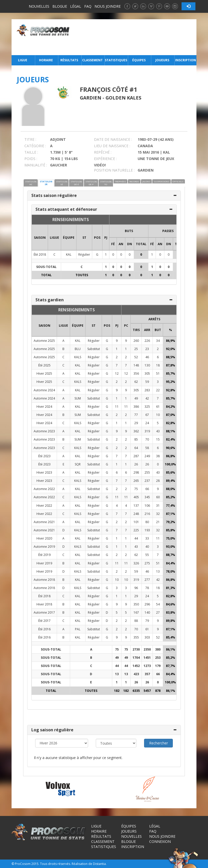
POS (97, 238)
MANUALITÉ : (36, 165)
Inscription (186, 60)
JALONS (146, 181)
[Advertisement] (134, 37)
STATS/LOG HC (31, 183)
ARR (147, 330)
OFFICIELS (178, 181)
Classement (92, 60)
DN (130, 244)
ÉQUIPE (69, 238)
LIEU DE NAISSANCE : (112, 146)
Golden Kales (123, 98)
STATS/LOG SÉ (62, 183)
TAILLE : (31, 152)
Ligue (23, 60)
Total (141, 244)
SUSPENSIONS (162, 181)
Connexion (160, 841)
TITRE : (30, 139)
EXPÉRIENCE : (105, 159)
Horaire (46, 60)
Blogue (60, 6)
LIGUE (54, 238)
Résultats (69, 60)
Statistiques (116, 60)
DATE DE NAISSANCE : (113, 139)
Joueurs (162, 60)
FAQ (88, 6)
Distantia (99, 864)
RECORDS (134, 181)
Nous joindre (108, 6)
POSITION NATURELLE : (114, 170)
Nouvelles (39, 6)
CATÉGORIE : (35, 146)
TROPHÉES (120, 181)
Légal (76, 6)
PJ (106, 238)
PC (126, 326)
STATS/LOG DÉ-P (91, 183)
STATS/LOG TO (106, 183)
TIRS (136, 330)
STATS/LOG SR (46, 183)
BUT (158, 330)
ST (84, 238)
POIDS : (31, 159)
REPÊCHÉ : (103, 152)
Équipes (139, 60)
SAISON (40, 238)
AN (121, 244)
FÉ (113, 244)
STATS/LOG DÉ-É (76, 183)
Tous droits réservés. (55, 864)
